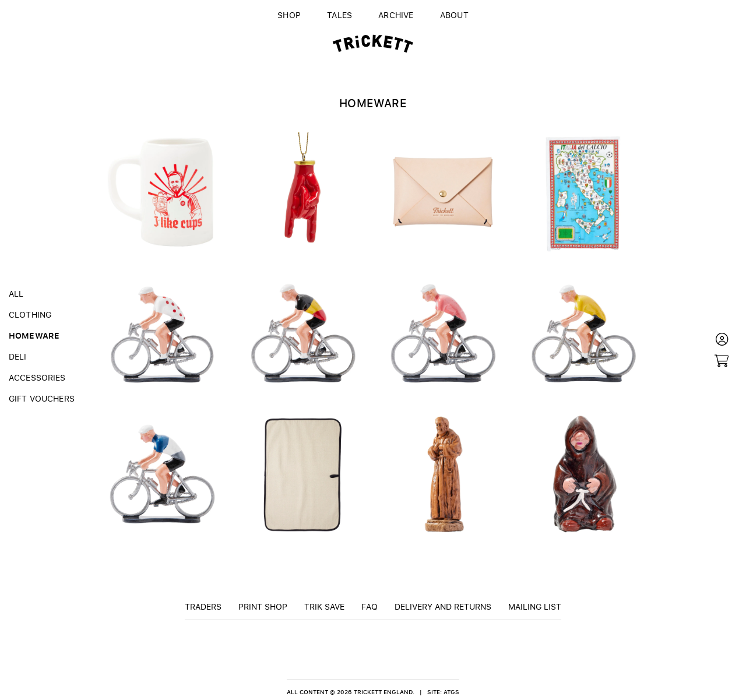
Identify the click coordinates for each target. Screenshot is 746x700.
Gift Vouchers (42, 398)
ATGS (451, 692)
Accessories (37, 377)
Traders (203, 606)
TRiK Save (324, 606)
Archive (396, 15)
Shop (289, 15)
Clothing (30, 314)
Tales (339, 15)
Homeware (34, 335)
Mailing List (535, 606)
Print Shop (263, 606)
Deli (18, 356)
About (454, 15)
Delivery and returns (443, 606)
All (16, 293)
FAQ (370, 606)
